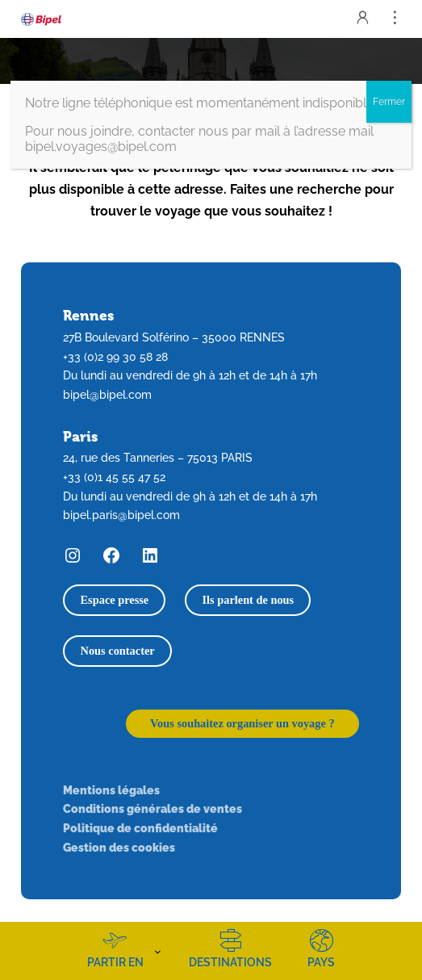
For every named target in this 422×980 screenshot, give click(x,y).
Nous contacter (118, 651)
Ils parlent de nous (248, 600)
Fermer (389, 102)
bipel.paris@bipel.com (121, 515)
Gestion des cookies (119, 847)
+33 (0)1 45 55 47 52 (114, 477)
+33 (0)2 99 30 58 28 (115, 356)
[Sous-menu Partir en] (158, 951)
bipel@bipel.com (107, 394)
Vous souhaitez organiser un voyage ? (242, 723)
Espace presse (115, 600)
